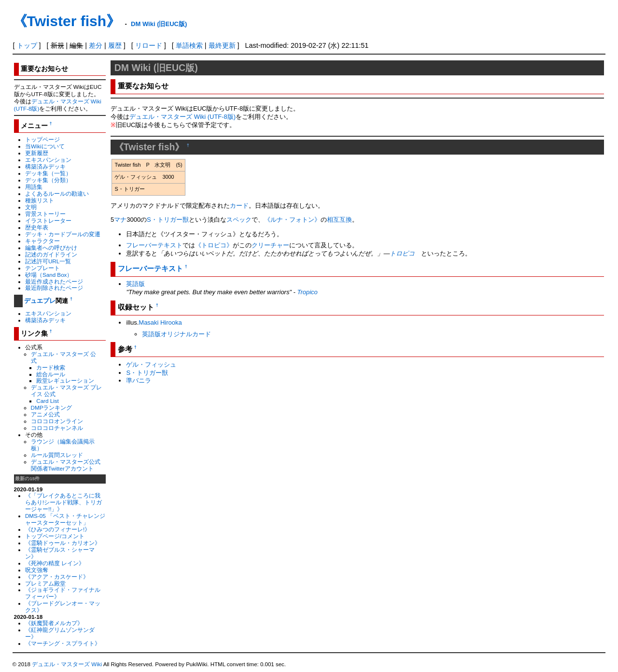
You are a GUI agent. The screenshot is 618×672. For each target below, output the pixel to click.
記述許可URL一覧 (48, 261)
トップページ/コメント (55, 536)
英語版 (135, 284)
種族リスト (40, 200)
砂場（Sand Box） (49, 275)
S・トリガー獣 (168, 220)
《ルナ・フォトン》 (292, 220)
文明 (31, 207)
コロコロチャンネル (57, 428)
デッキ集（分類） (48, 180)
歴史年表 (37, 227)
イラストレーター (48, 221)
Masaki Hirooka (160, 322)
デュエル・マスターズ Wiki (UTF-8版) (183, 117)
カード (239, 206)
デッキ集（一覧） (48, 173)
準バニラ (139, 380)
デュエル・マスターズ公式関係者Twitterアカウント (66, 465)
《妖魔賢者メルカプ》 (54, 623)
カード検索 (51, 367)
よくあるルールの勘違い (57, 193)
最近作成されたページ (54, 281)
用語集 (34, 187)
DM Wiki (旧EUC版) (159, 24)
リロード (149, 45)
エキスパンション (48, 160)
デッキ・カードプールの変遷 (63, 234)
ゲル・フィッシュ (151, 365)
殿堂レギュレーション (65, 380)
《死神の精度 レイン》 (55, 563)
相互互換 (339, 220)
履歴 (115, 45)
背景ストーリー (45, 214)
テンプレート (42, 268)
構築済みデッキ (45, 166)
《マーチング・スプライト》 (63, 643)
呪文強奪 (37, 570)
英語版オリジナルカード (176, 334)
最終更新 (222, 45)
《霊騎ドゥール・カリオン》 (63, 543)
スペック (239, 220)
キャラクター (42, 241)
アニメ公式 (45, 414)
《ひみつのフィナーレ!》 (58, 529)
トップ (27, 45)
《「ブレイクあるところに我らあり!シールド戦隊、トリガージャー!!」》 (63, 502)
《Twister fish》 (67, 21)
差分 (96, 45)
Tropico (307, 292)
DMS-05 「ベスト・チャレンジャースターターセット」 (65, 519)
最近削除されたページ (54, 288)
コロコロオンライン (57, 421)
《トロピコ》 (214, 245)
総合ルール (51, 374)
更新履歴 (37, 153)
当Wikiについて (45, 146)
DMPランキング (52, 407)
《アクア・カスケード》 (57, 577)
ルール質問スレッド (57, 455)
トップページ (42, 139)
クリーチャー (270, 245)
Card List (48, 401)
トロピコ (402, 253)
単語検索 (189, 45)
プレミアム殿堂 (45, 583)
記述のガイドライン (51, 254)
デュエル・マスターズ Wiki (67, 664)
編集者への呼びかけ (51, 248)
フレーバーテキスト (154, 245)
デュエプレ (40, 301)
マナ (120, 220)
